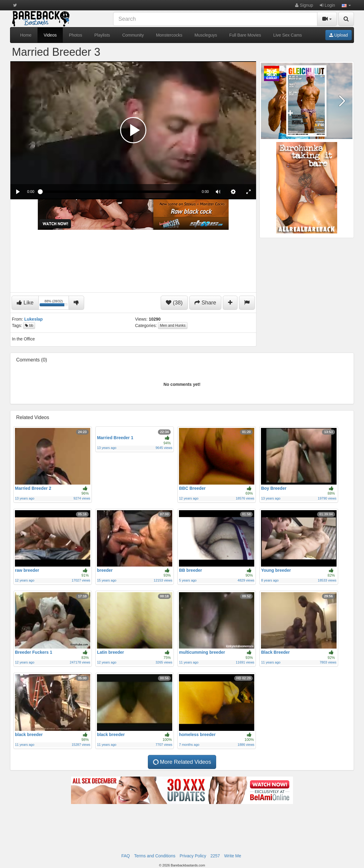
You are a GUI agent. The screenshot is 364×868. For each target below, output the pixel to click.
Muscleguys (206, 35)
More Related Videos (182, 762)
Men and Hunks (173, 325)
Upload (339, 35)
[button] (346, 5)
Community (133, 35)
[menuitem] (233, 192)
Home (26, 35)
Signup (304, 5)
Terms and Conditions (155, 856)
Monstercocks (169, 35)
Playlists (102, 35)
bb (29, 325)
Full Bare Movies (245, 35)
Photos (76, 35)
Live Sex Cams (287, 35)
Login (327, 5)
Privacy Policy (193, 856)
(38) (174, 303)
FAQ (126, 856)
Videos (50, 35)
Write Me (233, 856)
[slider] (118, 192)
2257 (215, 856)
